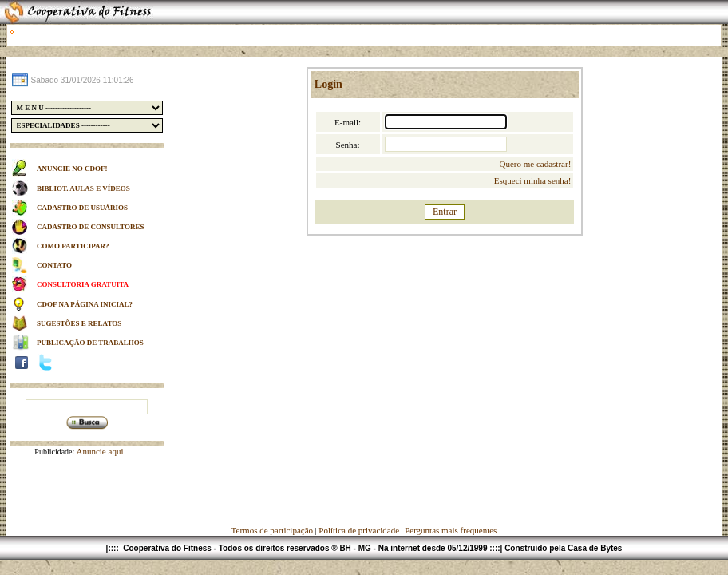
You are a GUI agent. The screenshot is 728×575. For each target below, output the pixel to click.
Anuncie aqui (99, 451)
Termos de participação (273, 530)
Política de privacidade (359, 530)
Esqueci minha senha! (533, 180)
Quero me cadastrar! (536, 164)
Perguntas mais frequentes (451, 530)
